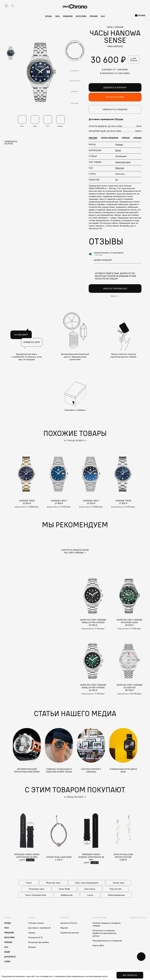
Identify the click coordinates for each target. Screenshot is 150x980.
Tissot (29, 883)
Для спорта (90, 889)
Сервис (7, 961)
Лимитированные (116, 895)
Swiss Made (64, 889)
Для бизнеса (10, 957)
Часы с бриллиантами (36, 895)
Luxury (90, 895)
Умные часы (119, 883)
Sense (118, 150)
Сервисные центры (70, 933)
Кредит (32, 933)
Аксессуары (81, 16)
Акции (7, 952)
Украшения (68, 16)
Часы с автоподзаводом (87, 883)
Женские (120, 168)
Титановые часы (36, 889)
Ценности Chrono (69, 923)
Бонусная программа (38, 942)
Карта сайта (98, 945)
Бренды (49, 16)
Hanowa (119, 144)
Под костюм (116, 889)
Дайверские (67, 895)
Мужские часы (53, 883)
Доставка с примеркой (39, 928)
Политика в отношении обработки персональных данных (104, 933)
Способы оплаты (36, 923)
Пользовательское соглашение (107, 941)
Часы (57, 16)
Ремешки (94, 16)
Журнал (64, 928)
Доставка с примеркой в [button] (106, 119)
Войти (114, 296)
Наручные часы (123, 162)
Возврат (32, 947)
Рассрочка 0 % (35, 937)
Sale (103, 16)
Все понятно (130, 975)
